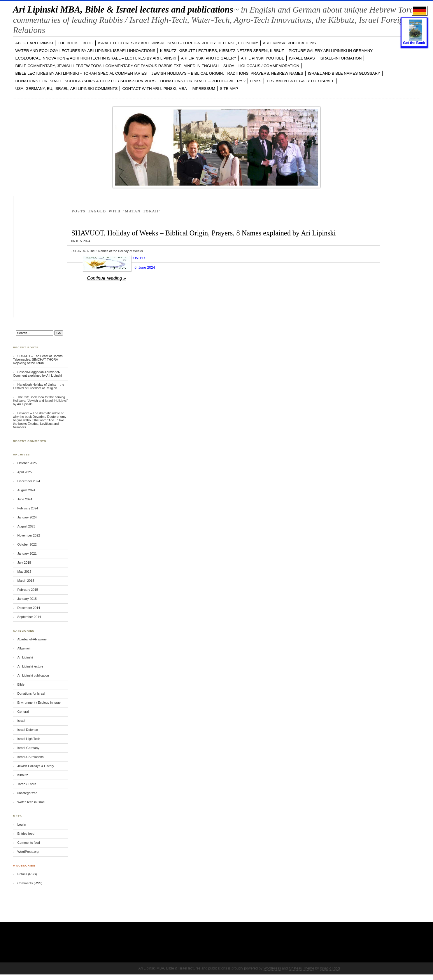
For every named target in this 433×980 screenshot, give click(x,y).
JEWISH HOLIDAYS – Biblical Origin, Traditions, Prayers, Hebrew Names (227, 73)
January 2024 (27, 517)
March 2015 (26, 581)
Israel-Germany (28, 748)
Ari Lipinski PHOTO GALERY (209, 58)
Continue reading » (106, 278)
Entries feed (26, 834)
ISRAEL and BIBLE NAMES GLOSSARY (344, 73)
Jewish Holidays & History (36, 766)
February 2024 (28, 508)
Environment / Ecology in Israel (39, 703)
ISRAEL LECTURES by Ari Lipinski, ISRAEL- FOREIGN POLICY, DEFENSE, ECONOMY (178, 43)
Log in (22, 824)
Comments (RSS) (30, 883)
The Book (68, 43)
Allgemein (24, 648)
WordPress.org (28, 852)
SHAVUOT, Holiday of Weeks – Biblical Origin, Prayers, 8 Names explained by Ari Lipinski (204, 233)
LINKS (256, 81)
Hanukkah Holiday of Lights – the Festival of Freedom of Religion (39, 386)
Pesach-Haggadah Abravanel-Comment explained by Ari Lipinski (37, 374)
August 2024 (26, 490)
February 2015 (28, 590)
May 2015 (24, 572)
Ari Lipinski (25, 657)
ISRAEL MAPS (302, 58)
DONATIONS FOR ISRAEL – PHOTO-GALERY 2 (203, 81)
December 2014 (29, 608)
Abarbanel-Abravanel (32, 639)
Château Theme (302, 968)
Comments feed (28, 843)
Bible (21, 684)
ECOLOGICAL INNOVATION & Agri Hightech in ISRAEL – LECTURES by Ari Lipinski (96, 58)
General (23, 712)
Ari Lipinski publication (33, 675)
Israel (21, 721)
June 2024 (25, 499)
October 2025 (27, 463)
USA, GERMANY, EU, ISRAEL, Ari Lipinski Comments (67, 89)
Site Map (229, 89)
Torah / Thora (27, 784)
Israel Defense (28, 730)
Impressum (203, 89)
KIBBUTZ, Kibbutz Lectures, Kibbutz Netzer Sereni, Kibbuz (222, 51)
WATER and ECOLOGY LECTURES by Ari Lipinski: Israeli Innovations (85, 51)
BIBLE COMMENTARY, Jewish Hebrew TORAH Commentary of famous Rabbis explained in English (117, 66)
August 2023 (26, 526)
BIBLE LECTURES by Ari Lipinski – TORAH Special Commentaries (81, 73)
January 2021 (27, 553)
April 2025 (24, 472)
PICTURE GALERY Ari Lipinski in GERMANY (331, 51)
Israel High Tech (29, 739)
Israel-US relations (30, 757)
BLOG (88, 43)
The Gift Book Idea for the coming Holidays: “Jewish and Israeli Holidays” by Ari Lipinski (40, 401)
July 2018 (24, 563)
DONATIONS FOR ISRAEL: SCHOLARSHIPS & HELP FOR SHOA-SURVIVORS (86, 81)
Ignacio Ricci (330, 968)
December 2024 (29, 481)
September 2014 (29, 617)
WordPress (272, 968)
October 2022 (27, 544)
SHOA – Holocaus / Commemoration (261, 66)
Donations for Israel (31, 693)
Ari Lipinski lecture (30, 666)
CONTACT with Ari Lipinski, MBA (154, 89)
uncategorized (27, 793)
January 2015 (27, 599)
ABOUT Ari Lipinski (34, 43)
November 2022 (29, 535)
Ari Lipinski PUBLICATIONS (290, 43)
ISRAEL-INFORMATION (341, 58)
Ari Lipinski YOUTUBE (263, 58)
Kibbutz (22, 775)
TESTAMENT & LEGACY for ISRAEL (300, 81)
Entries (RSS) (27, 874)
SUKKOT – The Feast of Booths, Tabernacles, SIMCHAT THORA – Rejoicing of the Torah (38, 359)
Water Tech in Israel (31, 802)
